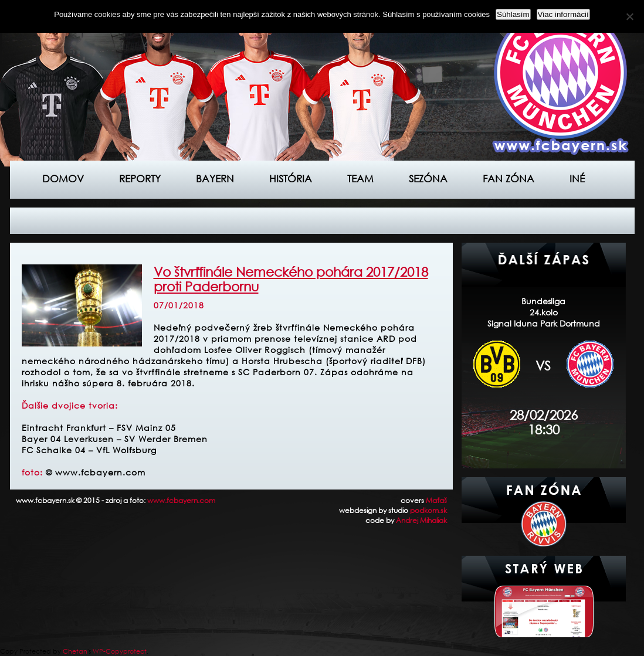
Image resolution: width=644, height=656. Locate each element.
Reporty (140, 179)
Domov (63, 179)
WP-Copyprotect (120, 651)
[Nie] (629, 16)
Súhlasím (513, 14)
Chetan (75, 651)
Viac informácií (563, 14)
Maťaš (436, 500)
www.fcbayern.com (181, 500)
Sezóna (428, 179)
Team (360, 179)
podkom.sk (428, 510)
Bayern (215, 179)
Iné (577, 179)
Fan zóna (509, 179)
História (291, 179)
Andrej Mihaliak (421, 520)
